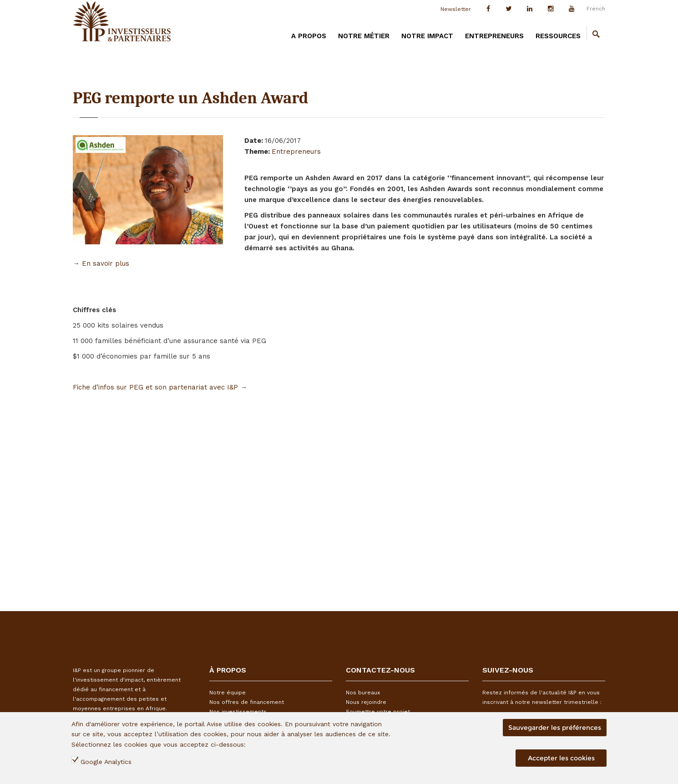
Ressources (558, 36)
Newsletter (456, 9)
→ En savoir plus (101, 263)
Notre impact (427, 36)
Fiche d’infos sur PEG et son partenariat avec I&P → (160, 387)
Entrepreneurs (494, 36)
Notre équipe (228, 693)
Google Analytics (106, 762)
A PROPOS (309, 36)
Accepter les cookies (561, 758)
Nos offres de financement (247, 702)
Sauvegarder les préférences (555, 728)
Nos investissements (238, 712)
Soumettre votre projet (378, 712)
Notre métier (364, 36)
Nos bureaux (363, 693)
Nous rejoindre (366, 702)
